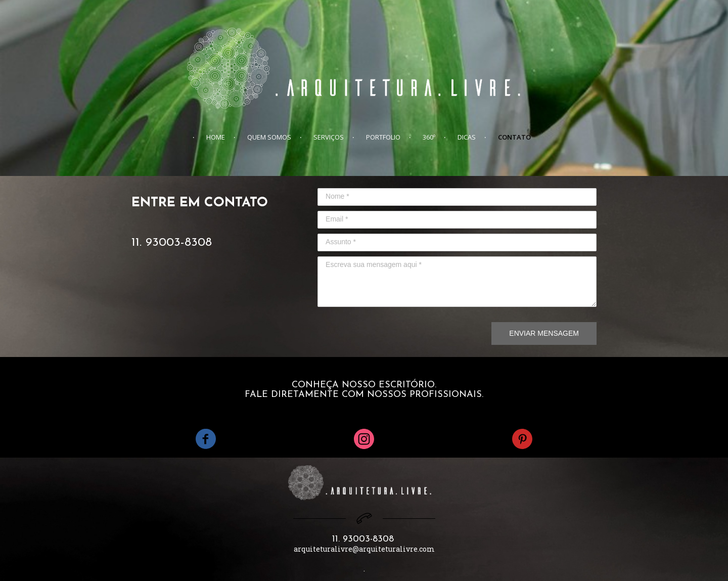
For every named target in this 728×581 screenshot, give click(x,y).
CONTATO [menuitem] (514, 137)
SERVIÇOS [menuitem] (329, 137)
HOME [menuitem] (216, 137)
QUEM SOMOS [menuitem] (269, 137)
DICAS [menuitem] (467, 137)
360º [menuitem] (429, 137)
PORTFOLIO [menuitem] (383, 137)
